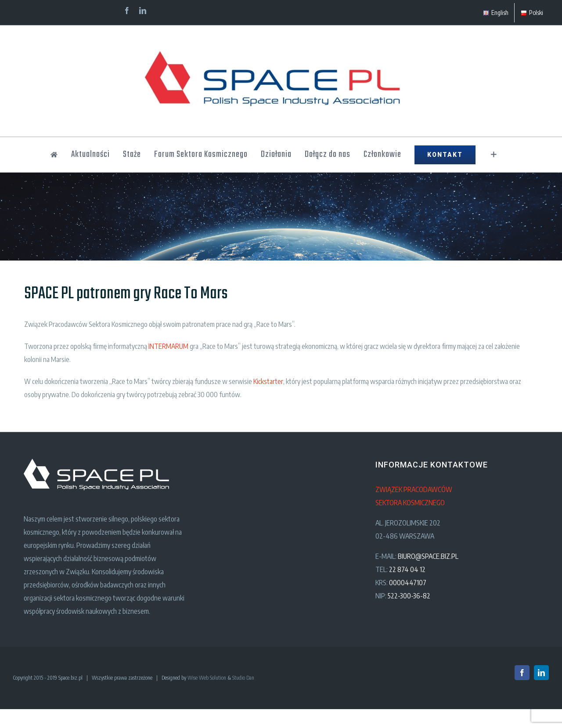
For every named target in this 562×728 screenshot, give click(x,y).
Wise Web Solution (207, 678)
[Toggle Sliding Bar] (494, 155)
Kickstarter (268, 381)
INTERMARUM (168, 346)
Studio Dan (243, 678)
